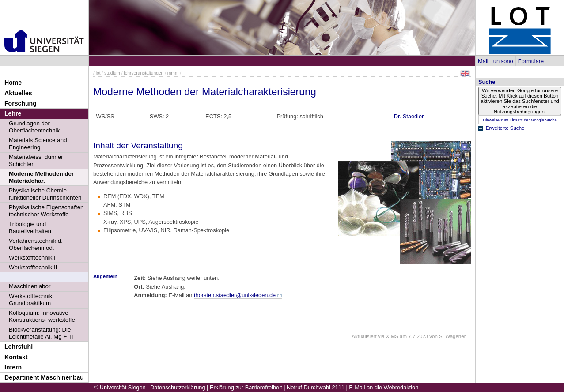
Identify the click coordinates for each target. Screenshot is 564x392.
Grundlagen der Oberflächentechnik (34, 127)
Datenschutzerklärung (178, 387)
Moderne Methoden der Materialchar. (41, 177)
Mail (483, 61)
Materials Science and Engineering (38, 144)
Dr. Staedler (409, 116)
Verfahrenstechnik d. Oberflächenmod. (36, 244)
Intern (13, 367)
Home (13, 83)
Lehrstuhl (19, 347)
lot (98, 73)
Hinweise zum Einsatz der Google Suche (520, 120)
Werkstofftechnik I (32, 258)
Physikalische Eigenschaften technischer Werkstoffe (46, 211)
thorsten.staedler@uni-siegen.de (235, 295)
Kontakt (16, 357)
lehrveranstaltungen (144, 73)
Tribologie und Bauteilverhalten (30, 228)
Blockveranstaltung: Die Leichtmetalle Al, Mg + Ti (41, 333)
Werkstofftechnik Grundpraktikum (30, 300)
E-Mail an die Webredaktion (384, 387)
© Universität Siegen (120, 387)
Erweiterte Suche (505, 128)
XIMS (392, 336)
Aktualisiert (364, 336)
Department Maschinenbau (44, 377)
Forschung (21, 103)
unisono (503, 61)
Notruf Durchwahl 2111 (316, 387)
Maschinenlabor (30, 286)
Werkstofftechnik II (33, 267)
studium (112, 73)
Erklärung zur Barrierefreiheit (246, 387)
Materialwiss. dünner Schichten (36, 160)
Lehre (13, 113)
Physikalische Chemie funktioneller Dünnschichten (45, 194)
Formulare (531, 61)
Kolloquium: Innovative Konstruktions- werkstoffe (42, 316)
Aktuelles (18, 93)
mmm (173, 73)
